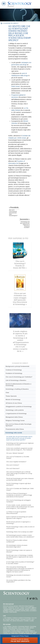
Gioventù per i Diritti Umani (11, 634)
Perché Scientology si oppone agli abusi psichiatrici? (19, 484)
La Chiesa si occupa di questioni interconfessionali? (16, 513)
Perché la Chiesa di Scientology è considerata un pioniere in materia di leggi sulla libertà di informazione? (19, 495)
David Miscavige (13, 628)
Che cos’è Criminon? (13, 465)
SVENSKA (33, 609)
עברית (17, 608)
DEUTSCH (16, 609)
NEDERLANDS (8, 609)
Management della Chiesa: (14, 417)
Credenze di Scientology (14, 370)
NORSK (27, 609)
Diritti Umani (15, 86)
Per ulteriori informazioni (17, 621)
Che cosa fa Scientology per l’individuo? (19, 377)
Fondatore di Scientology (14, 373)
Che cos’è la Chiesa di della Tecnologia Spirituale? (19, 425)
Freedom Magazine (16, 631)
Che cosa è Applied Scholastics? (16, 462)
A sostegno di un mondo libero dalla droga (19, 631)
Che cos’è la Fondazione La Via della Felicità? (18, 457)
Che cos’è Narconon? (13, 468)
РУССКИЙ (28, 608)
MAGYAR (21, 609)
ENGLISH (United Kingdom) (26, 606)
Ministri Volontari (15, 619)
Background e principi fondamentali (17, 366)
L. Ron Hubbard (7, 618)
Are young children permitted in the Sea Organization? (18, 581)
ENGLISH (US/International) (10, 606)
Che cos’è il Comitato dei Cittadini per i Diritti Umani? (20, 489)
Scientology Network (24, 626)
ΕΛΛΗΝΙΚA (33, 611)
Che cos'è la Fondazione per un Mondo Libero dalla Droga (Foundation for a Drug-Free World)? (19, 473)
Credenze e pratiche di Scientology (21, 618)
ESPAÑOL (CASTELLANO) (22, 611)
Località (32, 621)
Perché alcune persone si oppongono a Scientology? (18, 523)
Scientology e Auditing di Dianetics (17, 389)
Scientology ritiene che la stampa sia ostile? (20, 532)
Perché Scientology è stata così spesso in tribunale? (19, 551)
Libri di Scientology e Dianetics (16, 380)
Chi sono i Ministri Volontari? (15, 453)
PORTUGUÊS (13, 612)
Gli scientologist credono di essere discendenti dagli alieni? (17, 546)
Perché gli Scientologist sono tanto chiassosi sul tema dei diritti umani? (20, 479)
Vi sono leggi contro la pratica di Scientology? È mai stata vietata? (20, 563)
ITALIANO (6, 612)
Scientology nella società (14, 433)
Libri (33, 619)
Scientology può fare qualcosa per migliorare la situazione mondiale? (20, 444)
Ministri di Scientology (13, 400)
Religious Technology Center (15, 421)
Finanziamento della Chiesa (15, 429)
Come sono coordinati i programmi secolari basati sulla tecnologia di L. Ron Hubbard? (19, 449)
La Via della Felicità (28, 631)
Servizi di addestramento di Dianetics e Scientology (18, 385)
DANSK (5, 608)
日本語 (22, 608)
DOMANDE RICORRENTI (11, 23)
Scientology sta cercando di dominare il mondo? (18, 576)
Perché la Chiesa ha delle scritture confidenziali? (17, 541)
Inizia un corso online (24, 628)
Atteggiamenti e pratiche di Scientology (19, 407)
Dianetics (15, 626)
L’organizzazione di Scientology (16, 414)
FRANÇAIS (11, 608)
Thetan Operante (11, 396)
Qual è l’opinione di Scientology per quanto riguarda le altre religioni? (19, 518)
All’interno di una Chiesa (14, 403)
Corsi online (6, 621)
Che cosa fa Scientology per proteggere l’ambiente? (18, 501)
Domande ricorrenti (25, 619)
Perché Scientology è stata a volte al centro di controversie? (20, 528)
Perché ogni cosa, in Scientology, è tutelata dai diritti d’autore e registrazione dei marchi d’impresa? (20, 557)
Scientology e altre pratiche (15, 410)
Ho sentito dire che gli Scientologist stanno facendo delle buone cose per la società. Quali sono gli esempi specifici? (19, 438)
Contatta (26, 621)
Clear (7, 393)
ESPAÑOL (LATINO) (8, 611)
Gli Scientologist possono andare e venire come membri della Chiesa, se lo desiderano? (20, 536)
